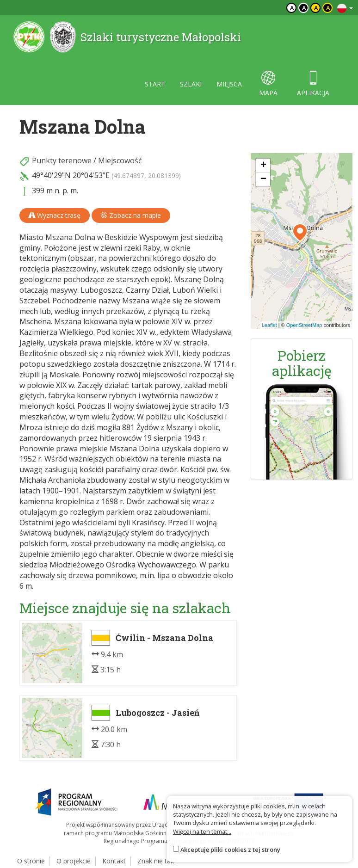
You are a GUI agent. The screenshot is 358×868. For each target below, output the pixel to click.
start (155, 84)
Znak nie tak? (157, 861)
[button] (300, 233)
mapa (268, 84)
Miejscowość (120, 160)
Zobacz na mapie (131, 215)
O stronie (31, 861)
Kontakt (114, 861)
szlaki (191, 84)
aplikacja (313, 84)
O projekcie (74, 861)
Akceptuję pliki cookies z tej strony (230, 850)
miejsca (229, 84)
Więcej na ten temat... (202, 831)
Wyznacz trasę (55, 215)
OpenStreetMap (304, 325)
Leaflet (269, 325)
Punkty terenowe (62, 160)
